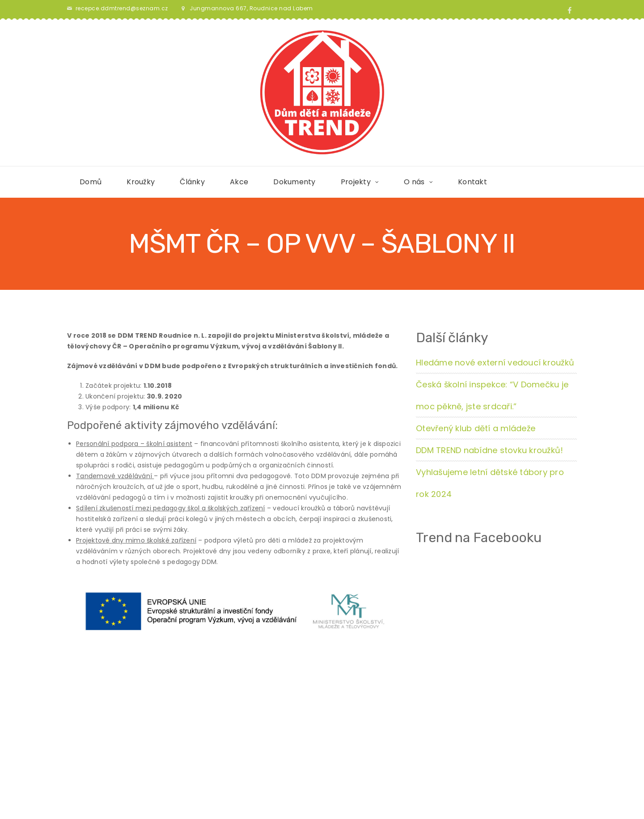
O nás (414, 182)
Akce (239, 182)
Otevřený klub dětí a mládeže (476, 428)
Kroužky (141, 182)
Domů (91, 182)
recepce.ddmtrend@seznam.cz (122, 8)
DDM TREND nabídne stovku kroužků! (489, 450)
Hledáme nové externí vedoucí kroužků (495, 363)
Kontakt (472, 182)
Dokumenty (294, 182)
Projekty (356, 182)
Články (192, 182)
